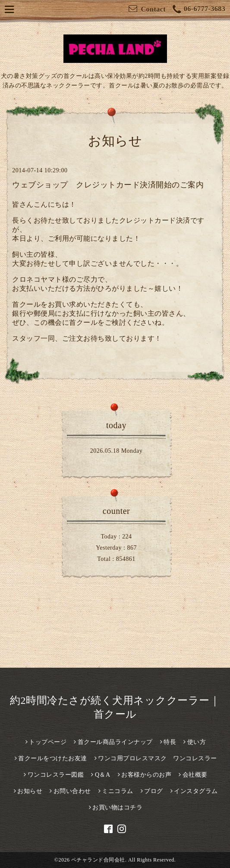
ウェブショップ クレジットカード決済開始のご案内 (108, 185)
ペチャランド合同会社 (98, 860)
